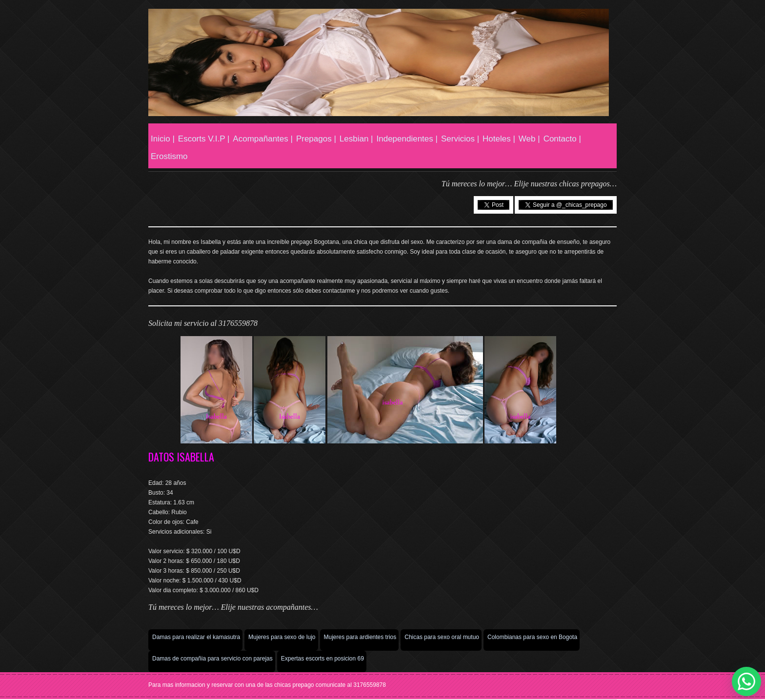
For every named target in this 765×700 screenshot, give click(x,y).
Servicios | (460, 139)
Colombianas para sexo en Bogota (532, 637)
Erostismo (169, 156)
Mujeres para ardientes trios (360, 637)
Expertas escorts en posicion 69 (322, 659)
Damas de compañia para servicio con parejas (212, 659)
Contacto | (562, 139)
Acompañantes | (263, 139)
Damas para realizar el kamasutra (196, 637)
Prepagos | (316, 139)
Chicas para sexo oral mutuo (442, 637)
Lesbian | (356, 139)
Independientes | (407, 139)
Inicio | (163, 139)
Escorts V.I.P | (204, 139)
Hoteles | (499, 139)
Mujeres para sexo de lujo (282, 637)
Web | (529, 139)
